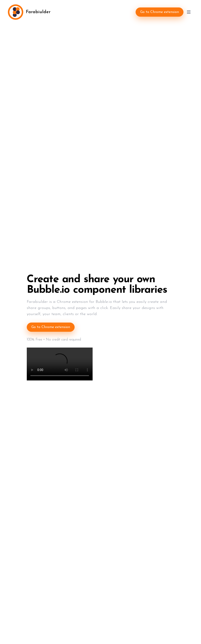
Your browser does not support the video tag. (60, 364)
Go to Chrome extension (160, 12)
